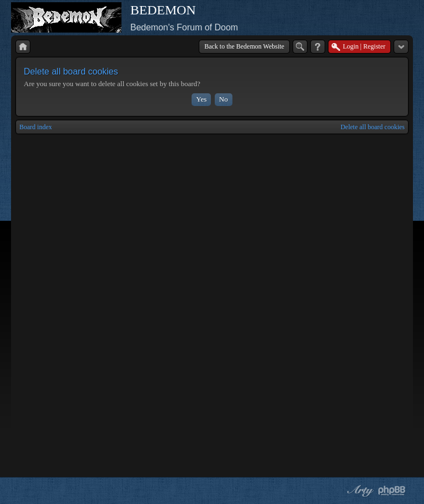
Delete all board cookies (373, 127)
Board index (36, 127)
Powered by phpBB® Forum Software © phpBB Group (392, 491)
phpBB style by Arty (359, 491)
